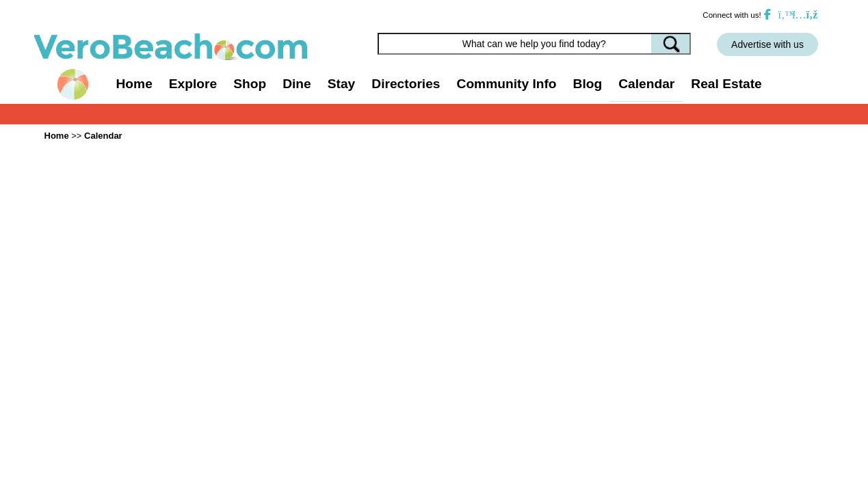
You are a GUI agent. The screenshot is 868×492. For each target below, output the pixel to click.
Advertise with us (767, 44)
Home (134, 84)
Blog (588, 84)
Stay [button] (342, 84)
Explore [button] (193, 84)
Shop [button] (250, 84)
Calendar (646, 84)
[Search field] (534, 44)
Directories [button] (406, 84)
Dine (297, 84)
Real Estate (726, 84)
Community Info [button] (507, 84)
